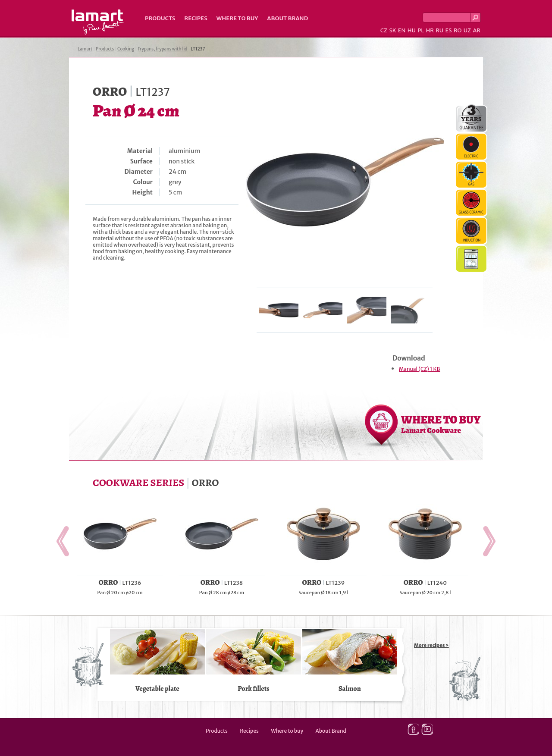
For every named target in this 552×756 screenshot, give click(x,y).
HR (430, 30)
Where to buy (237, 18)
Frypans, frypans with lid (163, 49)
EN (402, 30)
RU (439, 30)
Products (160, 18)
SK (392, 30)
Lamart (98, 22)
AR (477, 30)
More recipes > (431, 645)
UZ (467, 30)
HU (412, 30)
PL (421, 30)
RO (458, 30)
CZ (384, 30)
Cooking (126, 49)
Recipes (196, 18)
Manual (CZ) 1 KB (419, 369)
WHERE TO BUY (441, 424)
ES (449, 30)
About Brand (287, 18)
